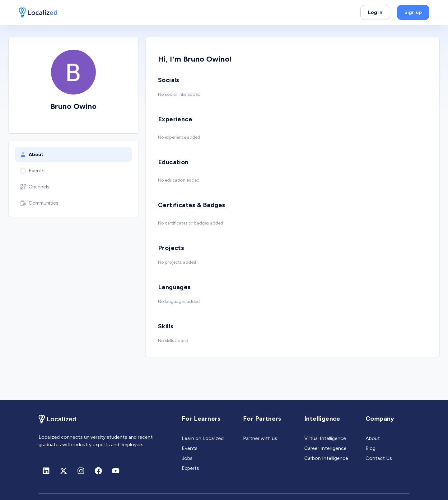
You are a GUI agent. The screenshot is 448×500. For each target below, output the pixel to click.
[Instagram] (81, 471)
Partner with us (260, 438)
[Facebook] (98, 471)
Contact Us (379, 458)
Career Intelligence (325, 448)
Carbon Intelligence (326, 458)
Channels (35, 187)
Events (32, 171)
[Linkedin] (46, 471)
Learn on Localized (203, 438)
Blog (371, 448)
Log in (375, 12)
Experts (190, 468)
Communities (39, 203)
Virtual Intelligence (325, 438)
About (32, 155)
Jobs (187, 458)
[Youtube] (116, 471)
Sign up (413, 12)
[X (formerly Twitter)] (63, 471)
